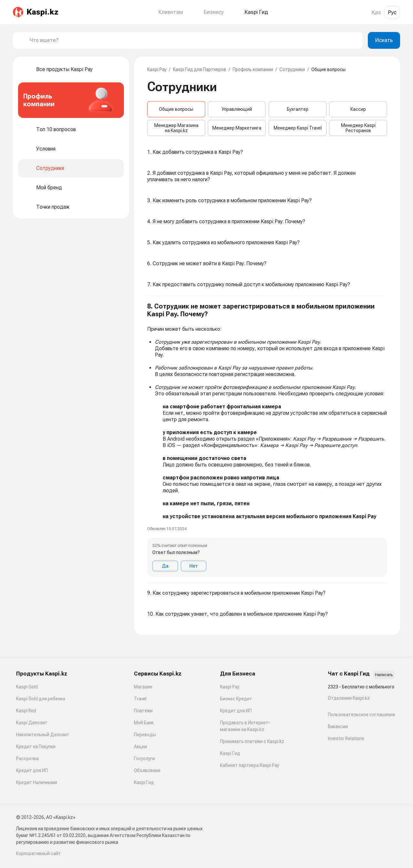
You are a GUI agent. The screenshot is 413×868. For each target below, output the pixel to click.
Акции (141, 747)
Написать (384, 675)
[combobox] (194, 40)
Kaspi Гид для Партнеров (200, 69)
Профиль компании (253, 69)
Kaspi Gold (27, 687)
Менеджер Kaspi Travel (298, 128)
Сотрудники (292, 69)
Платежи (143, 711)
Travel (140, 699)
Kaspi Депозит (32, 723)
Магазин (143, 687)
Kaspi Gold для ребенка (41, 699)
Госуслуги (144, 758)
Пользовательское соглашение (362, 715)
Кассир (358, 109)
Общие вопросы (176, 109)
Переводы (145, 735)
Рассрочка (27, 758)
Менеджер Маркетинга (237, 128)
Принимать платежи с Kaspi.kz (252, 741)
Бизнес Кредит (236, 699)
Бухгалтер (298, 109)
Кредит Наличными (37, 782)
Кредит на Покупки (36, 747)
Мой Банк (144, 723)
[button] (267, 440)
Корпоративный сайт (39, 853)
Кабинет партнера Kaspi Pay (250, 765)
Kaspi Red (26, 711)
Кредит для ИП (32, 770)
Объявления (147, 770)
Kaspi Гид (144, 782)
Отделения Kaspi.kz (349, 698)
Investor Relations (346, 738)
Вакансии (338, 727)
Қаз (376, 12)
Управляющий (237, 109)
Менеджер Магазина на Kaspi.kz (176, 128)
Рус (392, 12)
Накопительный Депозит (43, 735)
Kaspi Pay (157, 69)
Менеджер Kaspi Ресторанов (358, 128)
